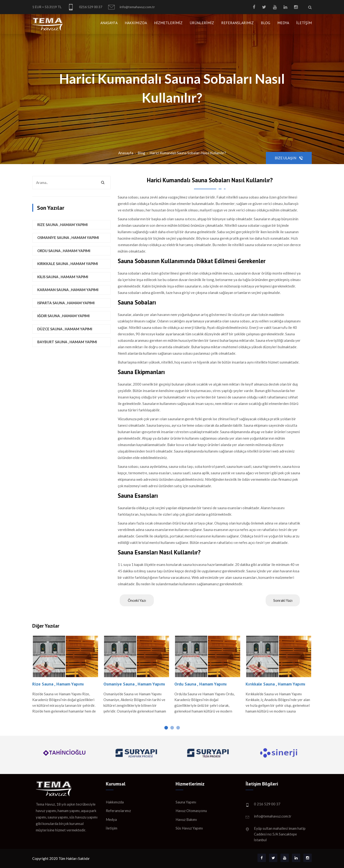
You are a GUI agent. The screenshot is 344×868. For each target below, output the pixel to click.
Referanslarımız (237, 23)
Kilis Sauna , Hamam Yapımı (63, 277)
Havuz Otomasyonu (191, 811)
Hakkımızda (136, 23)
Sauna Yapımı (186, 802)
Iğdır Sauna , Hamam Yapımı (63, 316)
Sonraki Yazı (283, 600)
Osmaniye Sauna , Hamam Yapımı (68, 238)
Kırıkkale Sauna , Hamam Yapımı (68, 264)
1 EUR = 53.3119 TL (47, 7)
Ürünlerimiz (202, 23)
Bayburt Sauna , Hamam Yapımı (67, 342)
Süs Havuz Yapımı (189, 828)
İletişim (304, 23)
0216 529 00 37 (85, 7)
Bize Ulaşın (289, 158)
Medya (283, 23)
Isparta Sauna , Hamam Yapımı (66, 303)
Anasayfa (109, 23)
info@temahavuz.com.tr (132, 7)
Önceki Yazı (137, 600)
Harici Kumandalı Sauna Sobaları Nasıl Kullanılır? (188, 153)
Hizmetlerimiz (168, 23)
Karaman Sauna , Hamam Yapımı (68, 290)
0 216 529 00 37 (267, 804)
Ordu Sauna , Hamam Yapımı (64, 251)
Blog (266, 23)
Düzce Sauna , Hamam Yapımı (65, 329)
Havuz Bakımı (186, 819)
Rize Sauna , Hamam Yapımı (62, 225)
